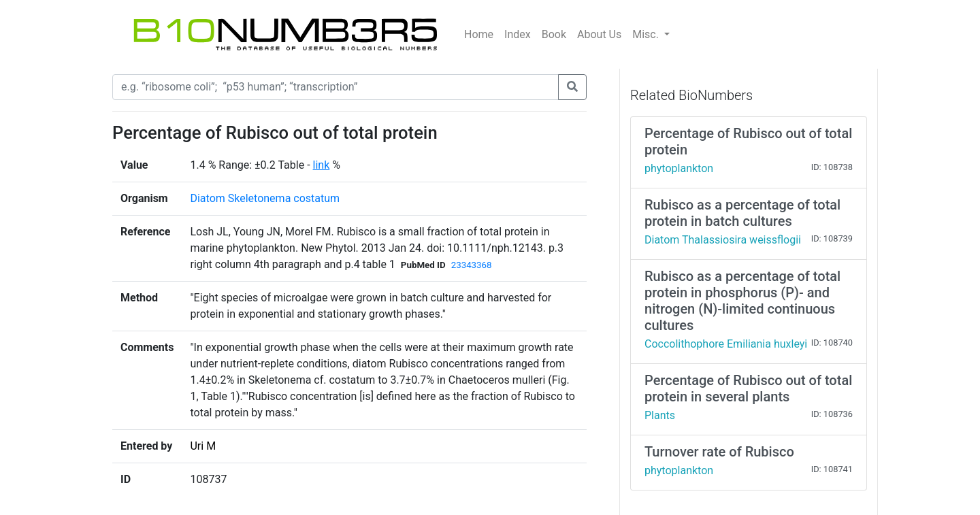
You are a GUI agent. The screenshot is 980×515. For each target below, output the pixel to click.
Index (518, 34)
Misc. (647, 34)
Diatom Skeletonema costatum (265, 198)
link (322, 165)
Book (554, 34)
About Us (599, 34)
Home (479, 34)
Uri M (203, 446)
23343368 (472, 265)
